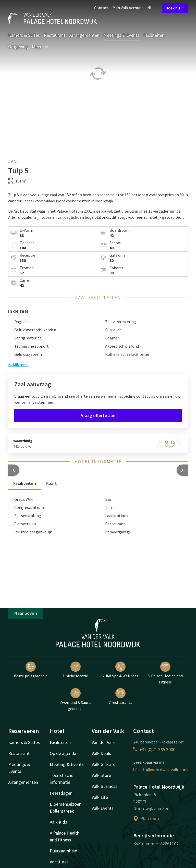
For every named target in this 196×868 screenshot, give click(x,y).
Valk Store (101, 775)
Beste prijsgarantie (31, 670)
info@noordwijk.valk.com (161, 770)
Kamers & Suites (24, 35)
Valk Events (103, 808)
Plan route (147, 818)
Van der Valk (103, 742)
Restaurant (55, 35)
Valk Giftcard (104, 764)
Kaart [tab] (52, 483)
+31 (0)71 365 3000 (154, 749)
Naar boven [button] (26, 613)
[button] (14, 470)
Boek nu (175, 8)
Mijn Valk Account (128, 8)
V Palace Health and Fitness (166, 673)
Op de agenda (63, 753)
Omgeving (18, 47)
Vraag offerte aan (98, 415)
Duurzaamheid (64, 851)
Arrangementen (84, 35)
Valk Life (100, 797)
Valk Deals (101, 753)
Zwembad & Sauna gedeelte (76, 700)
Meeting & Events (67, 764)
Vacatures (59, 862)
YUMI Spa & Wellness (120, 670)
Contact (101, 8)
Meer (40, 47)
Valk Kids (58, 822)
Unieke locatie (76, 670)
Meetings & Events (121, 35)
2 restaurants (120, 696)
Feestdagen (61, 793)
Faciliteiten (154, 35)
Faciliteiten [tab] (25, 483)
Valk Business (105, 786)
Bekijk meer (19, 364)
